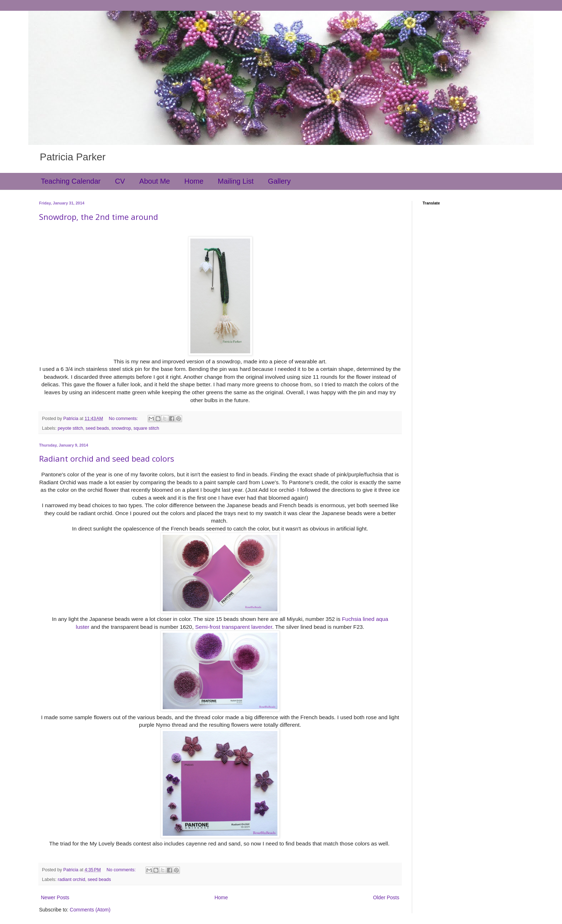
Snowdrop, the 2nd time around (99, 217)
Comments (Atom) (90, 910)
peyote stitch (70, 428)
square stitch (146, 428)
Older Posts (386, 897)
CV (120, 181)
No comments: (124, 419)
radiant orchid (71, 880)
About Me (155, 181)
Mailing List (236, 181)
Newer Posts (55, 897)
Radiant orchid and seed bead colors (107, 458)
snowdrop (121, 428)
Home (194, 181)
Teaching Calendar (71, 181)
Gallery (279, 181)
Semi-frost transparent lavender (234, 627)
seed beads (97, 428)
